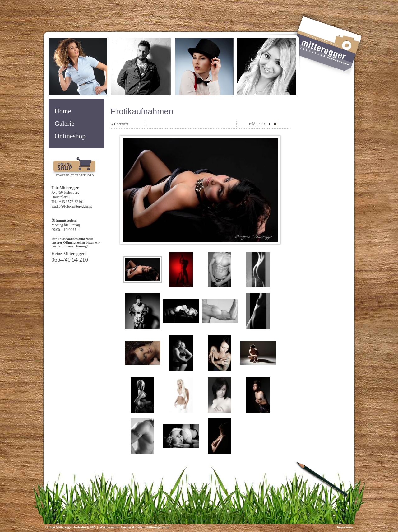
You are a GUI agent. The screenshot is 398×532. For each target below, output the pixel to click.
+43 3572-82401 (72, 202)
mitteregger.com (158, 527)
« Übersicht (120, 124)
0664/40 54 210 (70, 260)
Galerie (65, 124)
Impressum (345, 527)
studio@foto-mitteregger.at (72, 206)
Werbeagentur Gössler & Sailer (121, 527)
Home (63, 111)
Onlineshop (70, 136)
